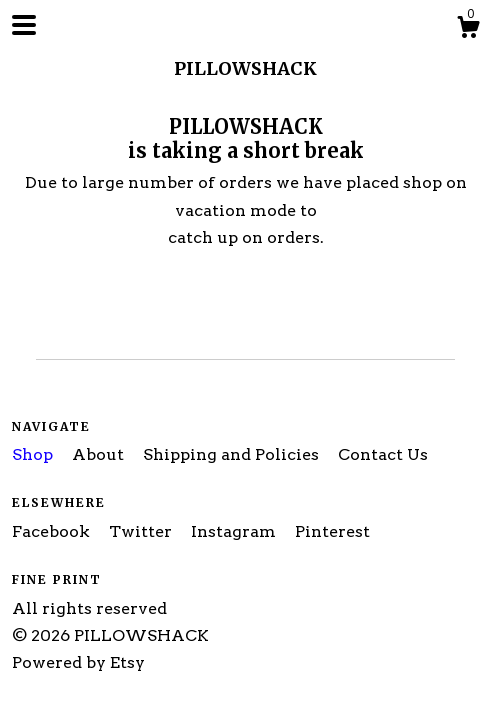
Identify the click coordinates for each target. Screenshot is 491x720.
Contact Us (383, 454)
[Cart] (468, 30)
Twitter (142, 531)
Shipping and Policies (233, 454)
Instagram (235, 531)
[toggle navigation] (24, 25)
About (100, 454)
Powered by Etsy (78, 662)
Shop (34, 454)
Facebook (53, 531)
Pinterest (332, 531)
